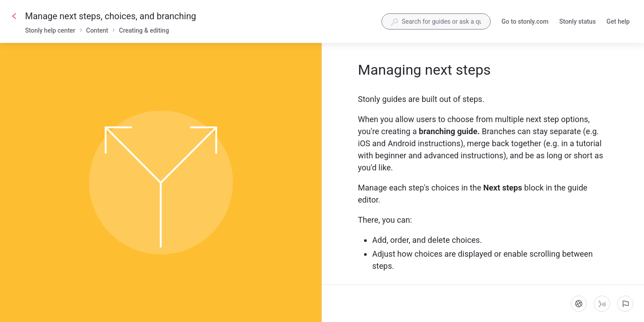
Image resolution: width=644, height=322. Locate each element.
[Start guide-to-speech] (602, 304)
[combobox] (436, 21)
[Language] (579, 304)
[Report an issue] (625, 304)
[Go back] (14, 16)
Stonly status (577, 22)
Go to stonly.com (525, 22)
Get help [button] (618, 21)
